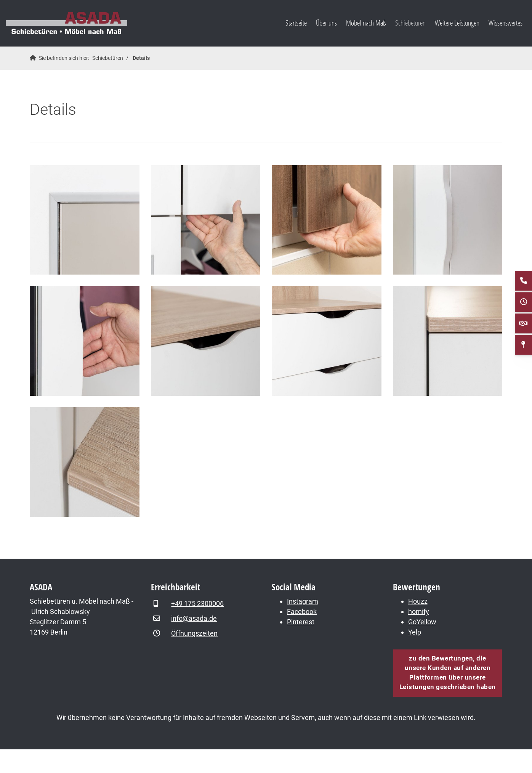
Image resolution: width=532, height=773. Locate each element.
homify (419, 611)
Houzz (418, 601)
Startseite (296, 23)
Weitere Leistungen (457, 23)
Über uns (326, 23)
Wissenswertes (506, 23)
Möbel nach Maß (366, 23)
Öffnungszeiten (194, 633)
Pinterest (301, 622)
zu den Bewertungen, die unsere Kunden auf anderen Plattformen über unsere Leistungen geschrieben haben (448, 673)
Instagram (303, 601)
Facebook (302, 611)
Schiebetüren (410, 23)
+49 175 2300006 (197, 603)
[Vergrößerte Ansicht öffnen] (85, 220)
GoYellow (422, 622)
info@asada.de (194, 618)
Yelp (415, 632)
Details (141, 58)
